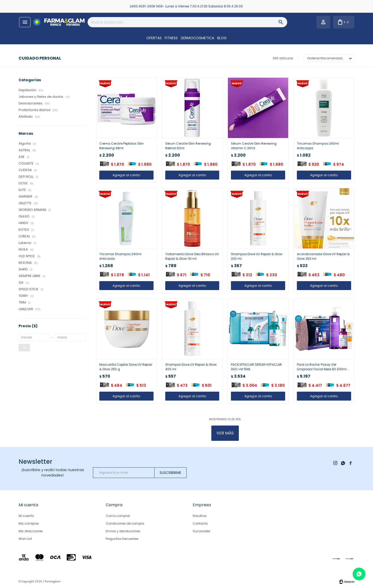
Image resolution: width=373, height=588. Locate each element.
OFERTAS (154, 38)
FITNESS (171, 38)
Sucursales (202, 531)
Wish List (25, 539)
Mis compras (29, 523)
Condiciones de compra (125, 523)
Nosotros (200, 516)
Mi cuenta (26, 516)
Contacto (200, 523)
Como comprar (118, 516)
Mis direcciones (31, 531)
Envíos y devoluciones (123, 531)
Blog (222, 38)
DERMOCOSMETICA (197, 38)
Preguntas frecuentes (122, 539)
